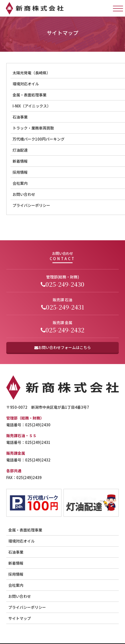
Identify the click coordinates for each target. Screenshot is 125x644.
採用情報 (16, 574)
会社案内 (16, 585)
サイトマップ (20, 618)
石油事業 (16, 552)
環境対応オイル (21, 541)
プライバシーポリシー (27, 607)
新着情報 (16, 563)
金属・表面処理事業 (25, 530)
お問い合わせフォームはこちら (63, 347)
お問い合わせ (20, 596)
